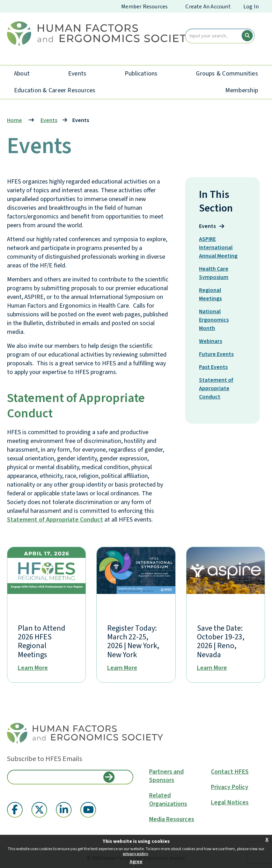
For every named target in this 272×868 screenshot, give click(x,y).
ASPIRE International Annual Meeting (220, 248)
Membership (242, 90)
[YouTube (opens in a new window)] (88, 810)
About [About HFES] (22, 74)
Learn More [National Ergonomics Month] (212, 668)
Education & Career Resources (55, 90)
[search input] (220, 36)
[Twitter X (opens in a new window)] (39, 810)
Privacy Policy (230, 787)
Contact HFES (230, 772)
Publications (141, 74)
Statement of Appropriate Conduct (55, 520)
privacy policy (135, 854)
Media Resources (172, 819)
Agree (136, 862)
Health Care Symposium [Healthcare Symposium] (218, 273)
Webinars (215, 341)
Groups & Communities (227, 74)
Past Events (218, 367)
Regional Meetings (215, 294)
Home (14, 120)
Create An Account (208, 7)
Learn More (33, 668)
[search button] (247, 36)
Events (77, 74)
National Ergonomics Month (214, 320)
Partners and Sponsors (166, 776)
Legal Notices (230, 803)
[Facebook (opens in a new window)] (15, 810)
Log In (251, 7)
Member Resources (144, 7)
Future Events (220, 354)
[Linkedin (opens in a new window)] (64, 810)
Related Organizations (168, 800)
